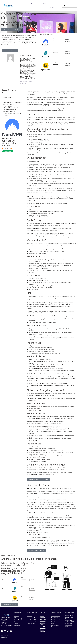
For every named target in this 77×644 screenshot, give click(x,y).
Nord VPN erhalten (8, 151)
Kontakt (52, 7)
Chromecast (7, 97)
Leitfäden (45, 4)
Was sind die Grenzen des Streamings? (40, 537)
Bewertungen (35, 4)
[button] (59, 6)
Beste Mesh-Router (56, 620)
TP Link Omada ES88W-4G (70, 622)
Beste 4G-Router (55, 616)
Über (52, 4)
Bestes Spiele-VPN (31, 620)
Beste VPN (29, 616)
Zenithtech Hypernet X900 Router (69, 625)
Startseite (26, 4)
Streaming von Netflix (69, 542)
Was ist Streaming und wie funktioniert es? (41, 513)
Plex (5, 101)
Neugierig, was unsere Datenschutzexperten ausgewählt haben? (13, 113)
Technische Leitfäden (19, 620)
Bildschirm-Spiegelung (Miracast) (13, 103)
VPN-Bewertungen (19, 618)
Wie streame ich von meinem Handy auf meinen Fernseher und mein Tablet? (50, 488)
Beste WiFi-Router (56, 618)
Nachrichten (17, 626)
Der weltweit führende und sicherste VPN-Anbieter (10, 142)
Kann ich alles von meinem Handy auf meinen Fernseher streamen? (48, 500)
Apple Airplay (8, 99)
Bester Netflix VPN (31, 618)
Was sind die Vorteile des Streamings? (40, 522)
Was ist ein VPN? (31, 624)
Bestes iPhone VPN (31, 622)
